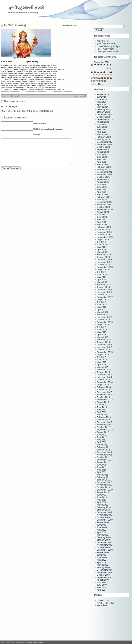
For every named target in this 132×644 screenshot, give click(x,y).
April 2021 (102, 192)
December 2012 (104, 422)
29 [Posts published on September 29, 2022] (102, 81)
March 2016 (102, 337)
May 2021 (101, 189)
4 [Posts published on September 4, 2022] (110, 68)
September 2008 (105, 550)
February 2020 (104, 227)
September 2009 (105, 520)
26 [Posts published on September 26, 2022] (92, 81)
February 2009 (104, 537)
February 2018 (104, 285)
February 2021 (104, 197)
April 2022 (102, 162)
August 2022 (103, 152)
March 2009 (102, 535)
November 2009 (104, 515)
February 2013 (104, 417)
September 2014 (105, 382)
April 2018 (102, 280)
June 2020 (102, 217)
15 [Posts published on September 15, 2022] (102, 75)
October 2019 (103, 234)
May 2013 (101, 410)
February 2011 (104, 477)
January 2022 (103, 169)
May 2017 (101, 307)
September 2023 (105, 119)
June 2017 (102, 305)
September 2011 (105, 460)
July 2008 (101, 555)
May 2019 (101, 247)
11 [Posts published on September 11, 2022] (111, 71)
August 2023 (103, 122)
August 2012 (103, 432)
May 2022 (101, 159)
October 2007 (103, 575)
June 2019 (102, 245)
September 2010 (105, 490)
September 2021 (105, 179)
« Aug (94, 84)
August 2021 (103, 182)
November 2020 (104, 204)
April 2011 (102, 472)
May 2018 (101, 277)
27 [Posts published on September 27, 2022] (95, 81)
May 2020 (101, 219)
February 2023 (104, 137)
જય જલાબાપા (103, 41)
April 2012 (102, 442)
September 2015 (105, 352)
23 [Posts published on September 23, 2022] (105, 78)
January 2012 (103, 450)
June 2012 (102, 437)
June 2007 (102, 585)
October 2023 (103, 117)
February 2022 (104, 167)
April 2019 (102, 250)
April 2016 (102, 335)
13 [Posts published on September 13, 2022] (95, 75)
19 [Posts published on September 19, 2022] (92, 78)
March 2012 (102, 445)
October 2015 (103, 350)
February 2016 (104, 340)
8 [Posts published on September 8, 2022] (101, 71)
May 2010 (101, 500)
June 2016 (102, 330)
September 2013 (105, 400)
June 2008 (102, 557)
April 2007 (102, 590)
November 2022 (104, 144)
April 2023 (102, 132)
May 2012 (101, 440)
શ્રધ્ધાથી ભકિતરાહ (15, 25)
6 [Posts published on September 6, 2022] (95, 71)
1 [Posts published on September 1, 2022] (101, 68)
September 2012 (105, 430)
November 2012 (104, 425)
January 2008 (103, 567)
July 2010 (101, 495)
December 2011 (104, 452)
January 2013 (103, 420)
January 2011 (103, 480)
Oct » (101, 84)
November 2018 (104, 262)
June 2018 (102, 275)
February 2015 (104, 370)
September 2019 (105, 237)
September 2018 (105, 267)
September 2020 (105, 209)
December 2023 (104, 114)
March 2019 (102, 252)
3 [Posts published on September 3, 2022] (107, 68)
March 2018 (102, 282)
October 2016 (103, 320)
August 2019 (103, 239)
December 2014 (104, 375)
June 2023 (102, 127)
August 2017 (103, 300)
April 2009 (102, 532)
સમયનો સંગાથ (104, 600)
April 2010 (102, 502)
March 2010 (102, 505)
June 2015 (102, 360)
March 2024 (102, 107)
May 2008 (101, 560)
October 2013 (103, 397)
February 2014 (104, 387)
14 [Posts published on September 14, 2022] (98, 75)
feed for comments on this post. (19, 117)
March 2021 (102, 194)
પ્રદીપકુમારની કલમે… (28, 8)
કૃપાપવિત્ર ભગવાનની (106, 44)
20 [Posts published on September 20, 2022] (95, 78)
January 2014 (103, 390)
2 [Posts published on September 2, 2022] (104, 68)
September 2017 (105, 297)
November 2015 (104, 347)
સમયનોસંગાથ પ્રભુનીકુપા (108, 46)
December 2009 (104, 512)
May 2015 (101, 362)
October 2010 (103, 487)
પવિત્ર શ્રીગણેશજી (106, 49)
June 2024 (102, 99)
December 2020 (104, 202)
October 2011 (103, 457)
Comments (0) (81, 102)
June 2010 (102, 497)
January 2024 (103, 112)
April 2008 (102, 562)
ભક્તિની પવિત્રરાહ (105, 603)
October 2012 (103, 427)
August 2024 (103, 94)
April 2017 (102, 310)
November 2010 (104, 485)
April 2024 (102, 104)
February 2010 (104, 507)
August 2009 (103, 522)
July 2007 (101, 582)
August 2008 (103, 552)
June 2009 (102, 527)
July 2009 (101, 525)
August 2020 (103, 212)
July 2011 (101, 465)
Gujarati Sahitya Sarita (35, 642)
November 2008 (104, 545)
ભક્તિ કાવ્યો (14, 102)
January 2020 (103, 229)
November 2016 (104, 317)
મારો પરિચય (102, 606)
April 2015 (102, 365)
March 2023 (102, 134)
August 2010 (103, 492)
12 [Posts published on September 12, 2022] (92, 75)
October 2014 (103, 380)
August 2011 (103, 462)
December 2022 (104, 142)
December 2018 (104, 260)
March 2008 (102, 565)
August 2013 (103, 402)
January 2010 (103, 510)
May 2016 (101, 332)
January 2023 (103, 139)
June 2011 (102, 467)
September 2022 (105, 149)
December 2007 (104, 570)
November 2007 (104, 572)
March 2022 (102, 164)
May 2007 (101, 587)
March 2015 (102, 367)
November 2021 (104, 174)
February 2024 (104, 109)
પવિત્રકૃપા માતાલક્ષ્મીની (107, 52)
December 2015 (104, 345)
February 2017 (104, 315)
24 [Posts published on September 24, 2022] (108, 78)
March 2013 (102, 415)
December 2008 (104, 542)
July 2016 (101, 327)
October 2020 (103, 207)
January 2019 (103, 257)
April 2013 (102, 412)
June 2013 (102, 407)
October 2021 (103, 177)
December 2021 (104, 172)
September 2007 (105, 577)
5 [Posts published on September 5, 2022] (92, 71)
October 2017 (103, 295)
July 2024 (101, 97)
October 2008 (103, 547)
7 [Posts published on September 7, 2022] (98, 71)
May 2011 (101, 470)
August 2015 (103, 355)
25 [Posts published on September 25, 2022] (111, 78)
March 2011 (102, 475)
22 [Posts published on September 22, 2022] (102, 78)
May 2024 (101, 102)
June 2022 (102, 157)
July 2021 (101, 184)
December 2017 (104, 290)
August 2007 (103, 580)
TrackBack (46, 117)
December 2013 (104, 392)
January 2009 (103, 540)
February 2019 (104, 255)
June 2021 (102, 187)
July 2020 (101, 214)
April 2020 (102, 222)
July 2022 (101, 154)
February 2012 (104, 447)
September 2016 (105, 322)
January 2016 (103, 342)
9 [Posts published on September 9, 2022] (104, 71)
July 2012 (101, 435)
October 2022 (103, 147)
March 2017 (102, 312)
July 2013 (101, 405)
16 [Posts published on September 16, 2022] (105, 75)
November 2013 (104, 395)
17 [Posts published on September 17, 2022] (108, 75)
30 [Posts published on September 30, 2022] (105, 81)
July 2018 (101, 272)
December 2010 (104, 482)
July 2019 (101, 242)
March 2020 (102, 224)
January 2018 (103, 287)
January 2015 (103, 372)
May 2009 (101, 530)
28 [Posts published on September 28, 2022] (98, 81)
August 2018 (103, 270)
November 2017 (104, 292)
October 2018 (103, 265)
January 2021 (103, 199)
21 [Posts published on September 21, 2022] (98, 78)
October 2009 (103, 517)
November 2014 (104, 377)
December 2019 (104, 232)
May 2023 (101, 129)
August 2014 (103, 385)
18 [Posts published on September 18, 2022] (111, 75)
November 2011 (104, 455)
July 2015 (101, 357)
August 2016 (103, 325)
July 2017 (101, 302)
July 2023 (101, 124)
